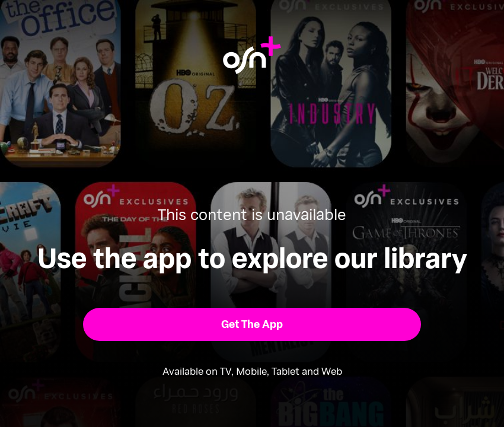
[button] (252, 324)
